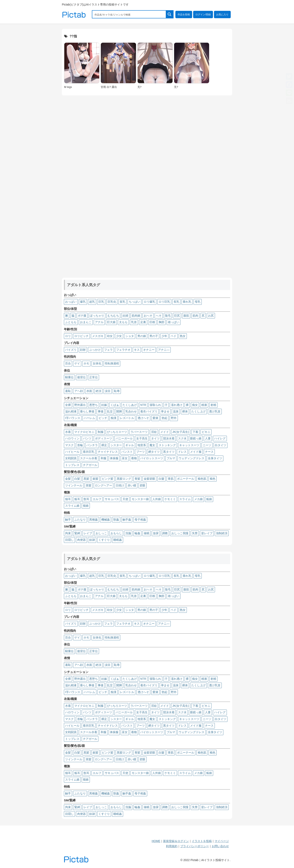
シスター (116, 445)
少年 (164, 336)
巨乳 (101, 302)
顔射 (83, 350)
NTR (143, 405)
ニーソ (207, 445)
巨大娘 (111, 322)
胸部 (161, 322)
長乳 (176, 302)
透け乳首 (215, 411)
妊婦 (125, 316)
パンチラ (92, 445)
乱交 (110, 411)
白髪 (77, 479)
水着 (68, 432)
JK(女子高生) (181, 432)
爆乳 (83, 302)
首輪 (80, 445)
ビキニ (206, 432)
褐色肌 (202, 479)
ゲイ (77, 363)
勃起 (165, 418)
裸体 (185, 411)
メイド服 (196, 452)
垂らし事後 (87, 411)
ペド (174, 336)
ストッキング (167, 445)
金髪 (68, 479)
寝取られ (155, 405)
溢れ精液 (71, 411)
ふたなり (80, 520)
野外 (174, 418)
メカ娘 (198, 499)
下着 (195, 432)
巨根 (152, 322)
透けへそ (143, 418)
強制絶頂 (222, 533)
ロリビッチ (81, 336)
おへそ (148, 316)
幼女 (110, 336)
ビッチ (103, 418)
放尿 (156, 533)
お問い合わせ (220, 846)
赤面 (89, 391)
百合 (68, 363)
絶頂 (98, 391)
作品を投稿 (184, 15)
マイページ (222, 841)
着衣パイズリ (149, 411)
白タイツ (220, 445)
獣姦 (116, 520)
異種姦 (94, 520)
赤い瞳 (132, 485)
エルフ (97, 499)
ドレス (182, 452)
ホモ (86, 363)
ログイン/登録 (203, 15)
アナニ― (164, 350)
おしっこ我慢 (180, 533)
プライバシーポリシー (195, 846)
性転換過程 (112, 363)
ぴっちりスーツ (117, 432)
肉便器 (81, 540)
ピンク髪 (108, 479)
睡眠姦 (118, 540)
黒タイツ (169, 452)
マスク (69, 445)
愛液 (155, 418)
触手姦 (127, 520)
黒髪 (86, 479)
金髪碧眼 (149, 479)
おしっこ (101, 533)
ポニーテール (186, 479)
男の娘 (142, 336)
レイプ (88, 533)
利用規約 (172, 846)
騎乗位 (69, 377)
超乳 (92, 302)
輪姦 (137, 533)
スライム (185, 499)
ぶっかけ (95, 350)
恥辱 (117, 391)
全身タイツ (215, 458)
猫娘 (86, 506)
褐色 (213, 479)
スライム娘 (72, 506)
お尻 (211, 316)
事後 (101, 411)
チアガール (90, 465)
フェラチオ (123, 350)
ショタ (130, 336)
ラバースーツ (139, 432)
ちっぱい (135, 302)
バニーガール (124, 438)
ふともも (71, 322)
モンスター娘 (140, 499)
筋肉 (195, 316)
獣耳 (86, 499)
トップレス (72, 465)
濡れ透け (177, 405)
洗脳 (128, 533)
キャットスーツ (189, 445)
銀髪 (96, 479)
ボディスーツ (104, 438)
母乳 (198, 302)
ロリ (68, 336)
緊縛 (77, 533)
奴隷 (92, 540)
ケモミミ (170, 499)
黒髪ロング (124, 479)
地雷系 (142, 445)
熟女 (183, 336)
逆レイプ (207, 533)
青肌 (171, 479)
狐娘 (209, 499)
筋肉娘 (136, 316)
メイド (165, 432)
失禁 (195, 533)
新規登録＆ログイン (176, 841)
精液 (204, 405)
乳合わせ (131, 411)
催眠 (147, 533)
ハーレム (89, 418)
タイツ (155, 438)
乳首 (134, 322)
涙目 (108, 391)
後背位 (81, 377)
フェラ (108, 350)
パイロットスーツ (152, 458)
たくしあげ (130, 405)
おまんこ (86, 322)
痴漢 (114, 418)
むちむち (113, 316)
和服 (104, 458)
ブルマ (171, 458)
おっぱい (71, 302)
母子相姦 (140, 520)
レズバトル (127, 418)
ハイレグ (220, 438)
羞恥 (68, 391)
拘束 (68, 533)
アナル (99, 322)
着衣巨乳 (89, 452)
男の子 (154, 336)
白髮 (161, 479)
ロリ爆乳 (149, 302)
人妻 (208, 438)
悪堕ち (94, 405)
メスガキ (98, 336)
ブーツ (140, 452)
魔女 (152, 445)
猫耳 (68, 499)
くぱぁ (115, 405)
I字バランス (73, 418)
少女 (119, 336)
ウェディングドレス (192, 458)
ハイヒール (72, 452)
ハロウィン (72, 438)
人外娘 (157, 499)
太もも (123, 322)
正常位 (94, 377)
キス (137, 350)
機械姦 (106, 520)
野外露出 (80, 405)
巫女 (125, 458)
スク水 (182, 438)
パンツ (87, 438)
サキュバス (112, 499)
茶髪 (89, 485)
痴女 (195, 405)
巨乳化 (112, 302)
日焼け (120, 485)
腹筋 (186, 316)
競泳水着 (169, 438)
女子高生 (142, 438)
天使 (125, 499)
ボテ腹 (82, 316)
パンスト (127, 452)
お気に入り (222, 15)
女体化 (97, 363)
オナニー (149, 350)
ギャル (130, 445)
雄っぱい (174, 322)
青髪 (137, 479)
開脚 (119, 411)
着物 (134, 458)
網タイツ (154, 452)
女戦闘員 (71, 458)
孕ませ (165, 411)
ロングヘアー (104, 485)
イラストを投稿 (202, 841)
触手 (68, 520)
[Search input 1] (129, 14)
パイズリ (71, 350)
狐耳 (77, 499)
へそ (159, 316)
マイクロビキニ (84, 432)
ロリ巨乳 (164, 302)
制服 (101, 432)
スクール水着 (89, 458)
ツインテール (74, 485)
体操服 (114, 458)
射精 (213, 405)
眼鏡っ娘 (196, 438)
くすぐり (104, 540)
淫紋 (154, 432)
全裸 (68, 405)
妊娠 (104, 405)
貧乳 (122, 302)
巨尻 (177, 316)
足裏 (143, 322)
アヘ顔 (79, 391)
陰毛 (168, 316)
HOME (156, 841)
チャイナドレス (108, 452)
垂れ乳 (187, 302)
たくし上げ (198, 411)
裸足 (104, 445)
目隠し (69, 540)
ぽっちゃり (97, 316)
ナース (209, 452)
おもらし (116, 533)
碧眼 (143, 485)
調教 (165, 533)
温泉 (176, 411)
